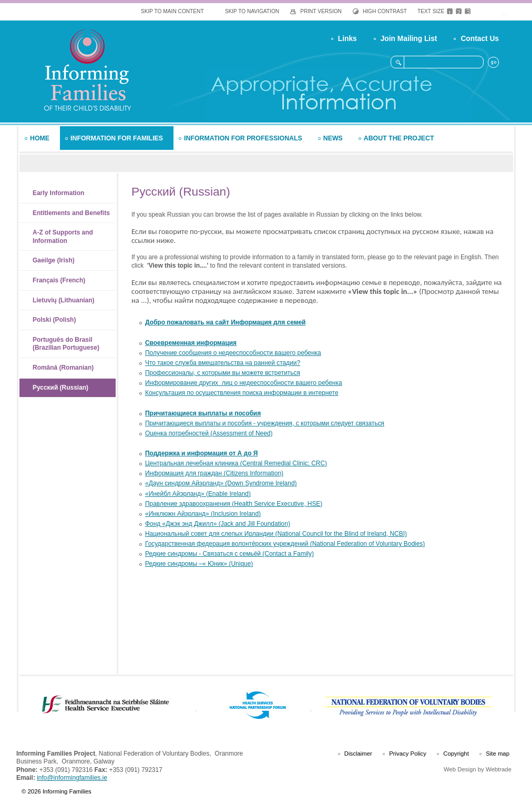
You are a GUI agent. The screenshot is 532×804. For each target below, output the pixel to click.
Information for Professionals (243, 138)
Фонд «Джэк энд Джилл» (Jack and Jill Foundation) (218, 524)
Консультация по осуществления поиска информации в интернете (242, 393)
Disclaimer (358, 754)
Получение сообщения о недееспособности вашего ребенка (233, 353)
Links (347, 39)
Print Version (321, 11)
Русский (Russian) (60, 388)
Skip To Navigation (252, 11)
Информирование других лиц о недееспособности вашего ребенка (244, 383)
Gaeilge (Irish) (54, 260)
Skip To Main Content (172, 11)
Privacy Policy (408, 754)
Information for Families (117, 138)
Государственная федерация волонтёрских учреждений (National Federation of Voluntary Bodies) (285, 544)
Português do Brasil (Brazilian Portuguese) (66, 344)
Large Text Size (468, 12)
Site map (498, 754)
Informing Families (87, 70)
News (333, 138)
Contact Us (480, 39)
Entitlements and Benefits (71, 213)
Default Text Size (450, 12)
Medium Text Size (459, 12)
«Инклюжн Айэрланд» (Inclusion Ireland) (203, 514)
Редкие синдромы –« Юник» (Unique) (199, 564)
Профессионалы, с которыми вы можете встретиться (223, 373)
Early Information (58, 193)
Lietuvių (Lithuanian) (64, 300)
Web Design (460, 769)
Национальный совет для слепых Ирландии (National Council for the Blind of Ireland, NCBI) (276, 534)
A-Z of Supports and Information (63, 237)
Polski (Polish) (54, 320)
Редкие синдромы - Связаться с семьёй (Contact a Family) (229, 554)
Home (40, 138)
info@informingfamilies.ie (72, 778)
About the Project (399, 138)
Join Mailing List (409, 39)
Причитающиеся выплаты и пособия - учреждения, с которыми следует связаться (265, 423)
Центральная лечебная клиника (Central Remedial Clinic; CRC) (236, 463)
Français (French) (59, 280)
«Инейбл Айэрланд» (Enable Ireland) (198, 494)
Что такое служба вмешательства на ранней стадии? (223, 363)
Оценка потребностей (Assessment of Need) (209, 433)
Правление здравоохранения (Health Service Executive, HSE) (234, 504)
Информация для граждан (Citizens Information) (214, 473)
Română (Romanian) (63, 368)
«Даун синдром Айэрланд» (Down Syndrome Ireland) (221, 483)
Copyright (456, 754)
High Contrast (385, 11)
